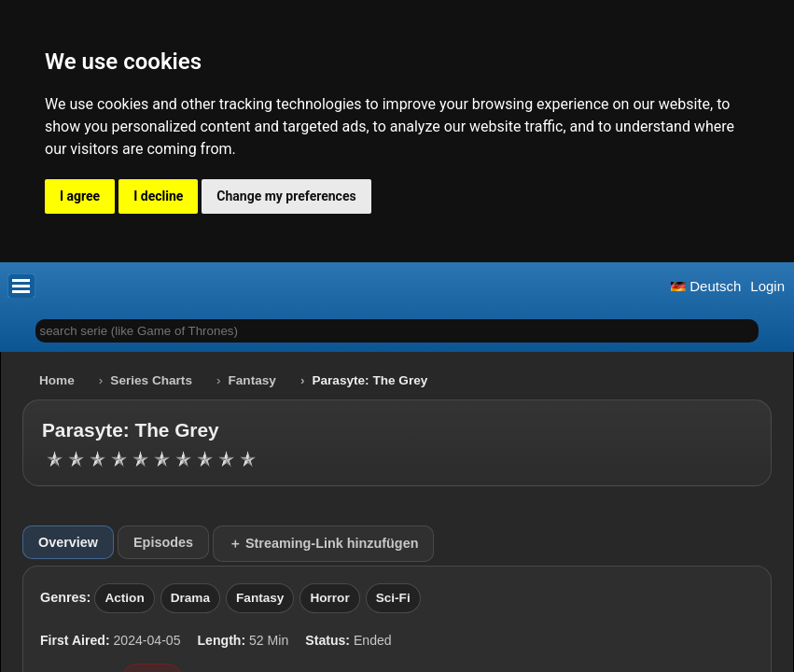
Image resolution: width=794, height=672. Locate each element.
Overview (68, 542)
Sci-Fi (393, 598)
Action (124, 598)
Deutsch (706, 286)
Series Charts (151, 380)
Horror (329, 598)
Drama (190, 598)
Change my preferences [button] (286, 196)
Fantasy (252, 380)
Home (57, 380)
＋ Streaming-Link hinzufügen (323, 543)
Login (767, 286)
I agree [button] (80, 196)
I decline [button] (158, 196)
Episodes (163, 542)
